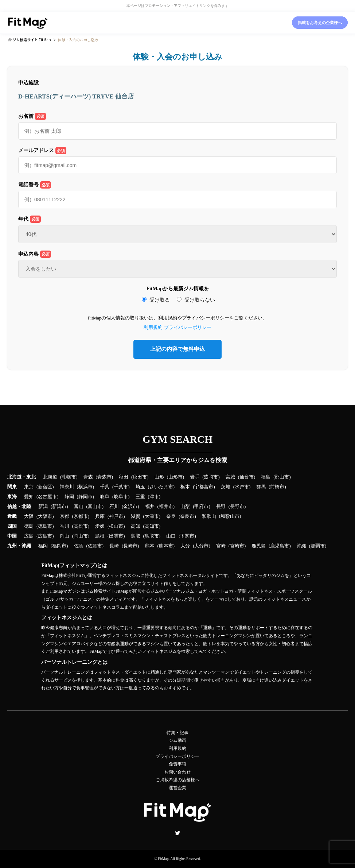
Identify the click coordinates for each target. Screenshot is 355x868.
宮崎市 (237, 546)
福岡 (43, 546)
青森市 (104, 477)
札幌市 (69, 477)
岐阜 (105, 497)
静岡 (69, 497)
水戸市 (242, 487)
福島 (266, 477)
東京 (29, 487)
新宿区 (45, 487)
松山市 (116, 526)
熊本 (150, 546)
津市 (154, 497)
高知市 (152, 526)
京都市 (81, 516)
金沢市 (130, 507)
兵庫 (100, 516)
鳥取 (136, 536)
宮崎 (221, 546)
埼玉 (140, 487)
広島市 (45, 536)
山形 (159, 477)
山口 (171, 536)
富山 (79, 507)
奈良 (171, 516)
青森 (88, 477)
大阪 (29, 516)
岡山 (65, 536)
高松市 (81, 526)
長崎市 (130, 546)
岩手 (195, 477)
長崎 (114, 546)
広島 (29, 536)
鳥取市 (152, 536)
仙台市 (247, 477)
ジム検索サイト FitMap (31, 40)
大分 (185, 546)
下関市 (187, 536)
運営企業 (177, 788)
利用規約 (153, 328)
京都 (65, 516)
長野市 (237, 507)
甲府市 (201, 507)
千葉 (105, 487)
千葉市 (121, 487)
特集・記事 (177, 733)
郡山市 (282, 477)
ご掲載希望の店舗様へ (177, 780)
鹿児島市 (280, 546)
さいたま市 (161, 487)
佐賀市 (95, 546)
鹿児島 (259, 546)
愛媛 (100, 526)
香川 (65, 526)
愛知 (29, 497)
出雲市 (116, 536)
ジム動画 (177, 740)
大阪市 (45, 516)
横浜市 (85, 487)
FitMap (163, 859)
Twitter (177, 833)
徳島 (29, 526)
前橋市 (277, 487)
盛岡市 (211, 477)
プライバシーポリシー (188, 328)
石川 (114, 507)
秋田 (124, 477)
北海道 (50, 477)
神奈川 (67, 487)
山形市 (175, 477)
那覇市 (318, 546)
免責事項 (177, 764)
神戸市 (116, 516)
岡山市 (81, 536)
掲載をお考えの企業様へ (320, 23)
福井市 (166, 507)
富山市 (95, 507)
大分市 (201, 546)
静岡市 (85, 497)
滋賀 (136, 516)
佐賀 (79, 546)
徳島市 (45, 526)
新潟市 (59, 507)
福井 (150, 507)
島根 (100, 536)
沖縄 (301, 546)
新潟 (43, 507)
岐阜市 (121, 497)
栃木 (185, 487)
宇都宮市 (204, 487)
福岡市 (59, 546)
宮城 (230, 477)
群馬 (261, 487)
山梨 (185, 507)
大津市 (152, 516)
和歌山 (209, 516)
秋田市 (140, 477)
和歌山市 (230, 516)
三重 (140, 497)
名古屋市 (47, 497)
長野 (221, 507)
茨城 (226, 487)
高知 (136, 526)
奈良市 (187, 516)
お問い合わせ (177, 772)
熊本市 (166, 546)
